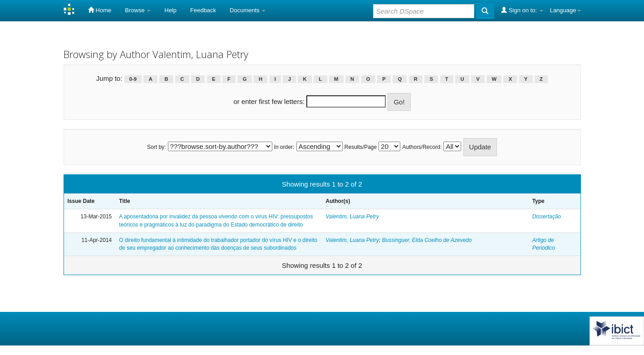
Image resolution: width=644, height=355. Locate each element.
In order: (284, 147)
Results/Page (361, 147)
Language (565, 10)
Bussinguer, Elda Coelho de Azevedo (427, 240)
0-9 (133, 79)
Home (100, 10)
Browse (138, 10)
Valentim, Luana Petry (352, 217)
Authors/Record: (422, 147)
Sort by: (156, 147)
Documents (248, 10)
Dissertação (547, 217)
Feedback (203, 10)
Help (170, 10)
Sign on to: (522, 10)
